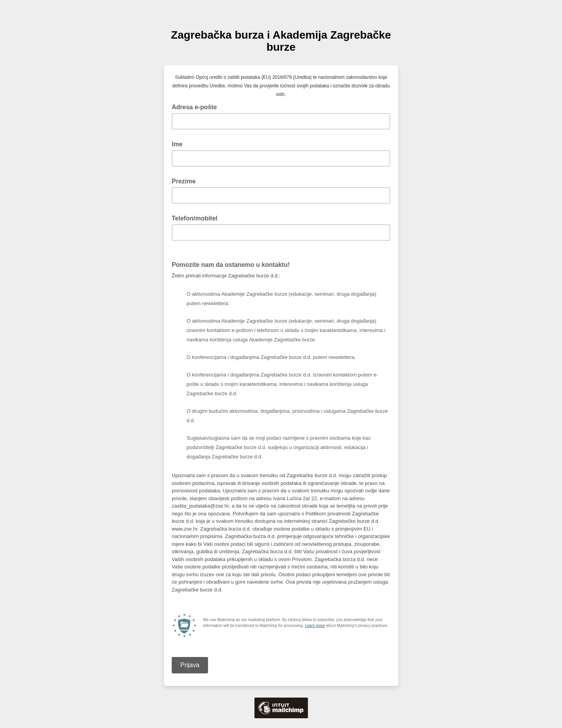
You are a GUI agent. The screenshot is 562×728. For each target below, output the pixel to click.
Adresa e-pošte (197, 107)
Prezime (184, 181)
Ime (177, 144)
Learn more (315, 626)
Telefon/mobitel (195, 218)
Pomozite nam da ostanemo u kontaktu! (233, 264)
